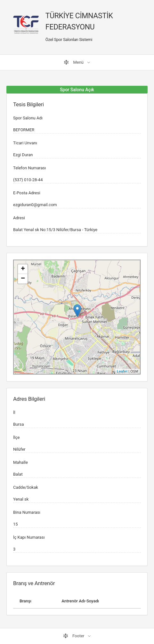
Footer (74, 636)
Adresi (19, 218)
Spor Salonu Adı (28, 118)
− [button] (23, 279)
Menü (74, 62)
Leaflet (122, 371)
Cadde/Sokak (26, 487)
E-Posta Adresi (27, 193)
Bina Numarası (27, 512)
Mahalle (20, 462)
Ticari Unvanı (25, 143)
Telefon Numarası (29, 168)
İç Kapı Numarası (29, 537)
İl (14, 412)
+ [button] (23, 269)
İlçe (16, 437)
